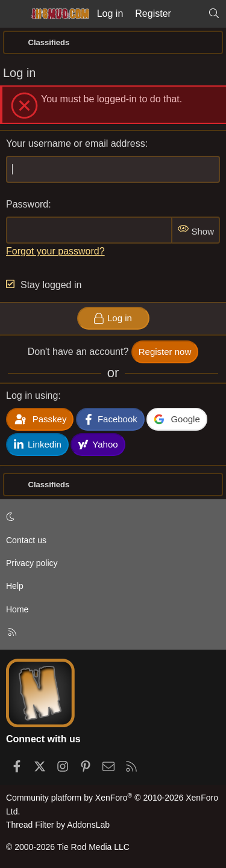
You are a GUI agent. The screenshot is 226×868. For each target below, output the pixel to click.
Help (15, 586)
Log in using (32, 396)
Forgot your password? (55, 251)
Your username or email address (76, 143)
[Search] (214, 14)
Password (27, 204)
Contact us (26, 540)
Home (17, 609)
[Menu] (13, 14)
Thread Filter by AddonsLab (58, 825)
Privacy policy (32, 563)
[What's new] (190, 14)
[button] (111, 517)
